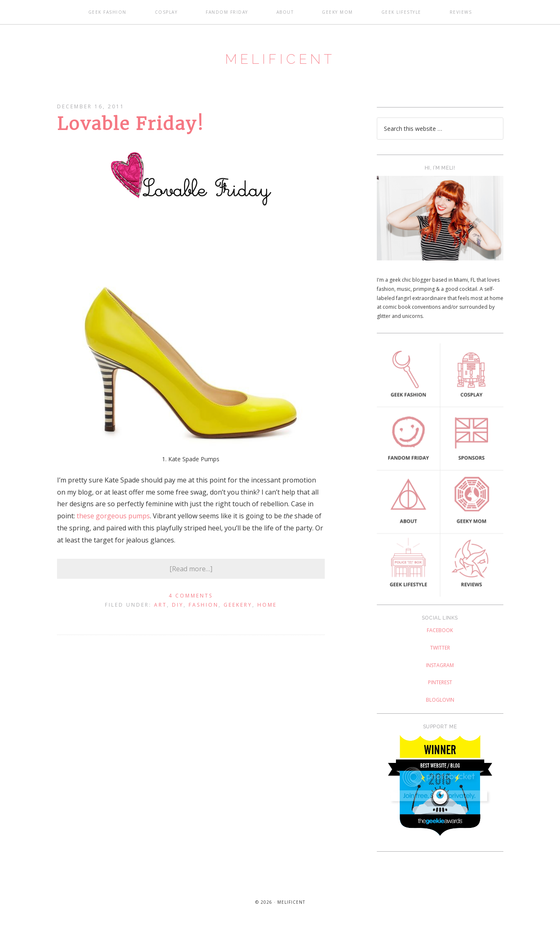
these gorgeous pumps (113, 525)
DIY (178, 614)
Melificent (280, 64)
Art (161, 614)
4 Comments (191, 605)
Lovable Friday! (130, 133)
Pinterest (440, 692)
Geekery (238, 614)
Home (267, 614)
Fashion (204, 614)
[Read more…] (191, 578)
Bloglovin (440, 709)
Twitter (440, 657)
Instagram (440, 674)
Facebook (440, 640)
